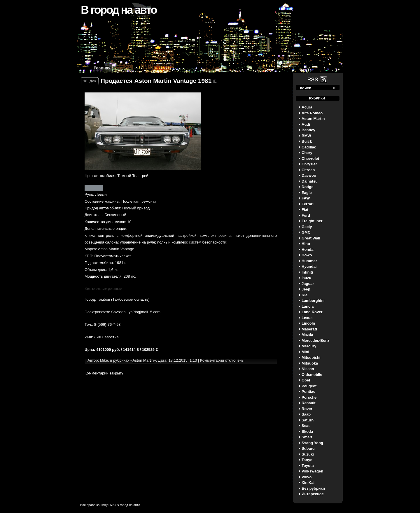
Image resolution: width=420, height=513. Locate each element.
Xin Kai (308, 483)
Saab (306, 414)
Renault (309, 403)
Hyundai (309, 266)
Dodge (307, 187)
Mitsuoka (310, 363)
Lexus (307, 318)
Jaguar (308, 284)
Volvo (307, 477)
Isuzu (306, 278)
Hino (306, 244)
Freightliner (312, 221)
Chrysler (309, 164)
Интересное (313, 494)
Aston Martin (313, 119)
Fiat (305, 210)
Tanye (307, 460)
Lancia (308, 306)
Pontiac (308, 392)
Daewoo (309, 175)
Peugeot (309, 386)
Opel (306, 380)
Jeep (306, 289)
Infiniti (307, 272)
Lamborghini (313, 301)
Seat (306, 426)
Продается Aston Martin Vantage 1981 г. (159, 81)
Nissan (308, 369)
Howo (307, 255)
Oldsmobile (312, 375)
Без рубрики (313, 488)
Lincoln (308, 323)
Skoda (307, 431)
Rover (307, 409)
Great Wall (311, 238)
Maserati (309, 329)
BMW (306, 136)
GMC (306, 232)
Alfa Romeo (312, 113)
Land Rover (312, 312)
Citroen (308, 170)
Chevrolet (310, 159)
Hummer (309, 261)
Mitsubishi (311, 357)
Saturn (308, 420)
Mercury (309, 346)
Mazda (307, 335)
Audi (306, 124)
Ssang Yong (312, 443)
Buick (307, 141)
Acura (307, 107)
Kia (304, 295)
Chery (307, 153)
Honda (307, 250)
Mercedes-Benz (315, 340)
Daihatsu (310, 181)
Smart (307, 437)
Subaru (308, 448)
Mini (305, 352)
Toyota (308, 466)
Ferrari (308, 204)
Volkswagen (312, 471)
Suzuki (308, 454)
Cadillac (309, 147)
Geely (307, 227)
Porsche (309, 397)
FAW (306, 198)
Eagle (307, 193)
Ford (306, 215)
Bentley (308, 130)
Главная (102, 68)
